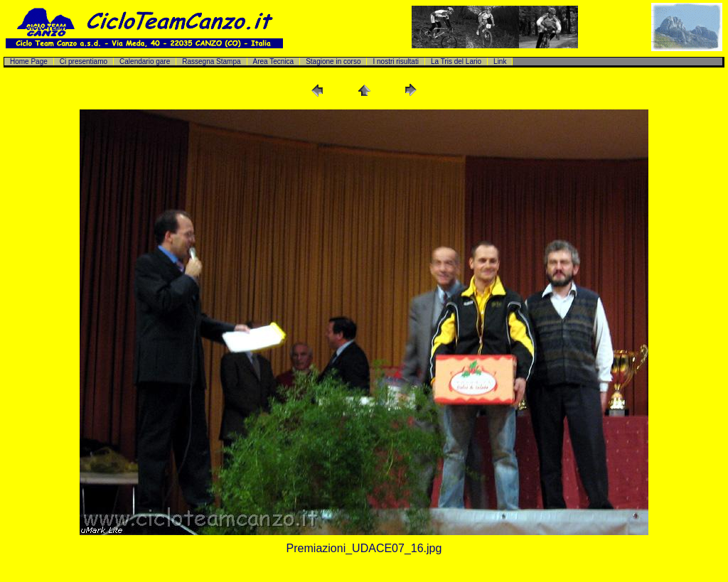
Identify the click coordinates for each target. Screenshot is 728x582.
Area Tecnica (274, 61)
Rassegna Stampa (211, 61)
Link (500, 61)
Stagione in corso (333, 61)
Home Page (29, 61)
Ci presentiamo (84, 61)
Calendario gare (145, 61)
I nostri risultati (395, 61)
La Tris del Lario (456, 61)
